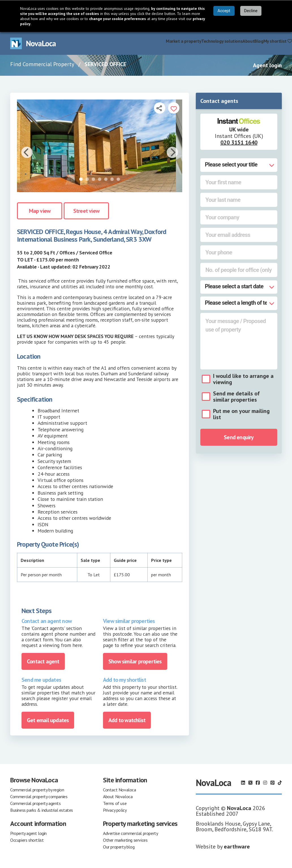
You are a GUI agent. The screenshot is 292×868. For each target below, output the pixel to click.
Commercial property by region (37, 790)
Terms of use (115, 803)
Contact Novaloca (120, 790)
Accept (224, 11)
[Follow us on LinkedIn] (243, 783)
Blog (259, 41)
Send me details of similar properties (236, 397)
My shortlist (278, 41)
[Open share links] (160, 108)
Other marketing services (125, 840)
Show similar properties (135, 661)
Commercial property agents (36, 803)
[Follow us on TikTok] (280, 783)
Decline (251, 11)
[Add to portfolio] (174, 108)
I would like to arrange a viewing (243, 379)
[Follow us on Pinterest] (272, 783)
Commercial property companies (39, 796)
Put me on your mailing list (241, 414)
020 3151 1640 (239, 142)
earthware (237, 847)
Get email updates (48, 720)
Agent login (267, 65)
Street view (86, 211)
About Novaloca (118, 796)
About (248, 41)
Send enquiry (239, 437)
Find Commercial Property (42, 64)
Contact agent (43, 661)
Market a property (183, 41)
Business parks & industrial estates (42, 810)
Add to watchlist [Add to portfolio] (127, 720)
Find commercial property (141, 41)
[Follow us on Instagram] (265, 783)
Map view (40, 211)
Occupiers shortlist (27, 840)
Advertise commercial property (130, 833)
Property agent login (28, 833)
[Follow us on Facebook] (258, 783)
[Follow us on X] (250, 783)
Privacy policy (115, 810)
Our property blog (119, 847)
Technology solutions (222, 41)
